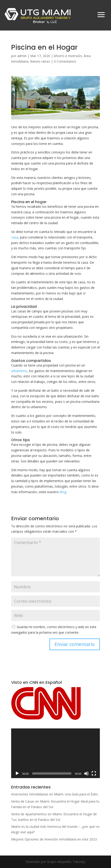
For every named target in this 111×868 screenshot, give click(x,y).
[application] (55, 753)
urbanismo (19, 371)
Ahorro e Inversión (68, 56)
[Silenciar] (86, 773)
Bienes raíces (40, 61)
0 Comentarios (65, 61)
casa (15, 237)
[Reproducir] (17, 773)
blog (63, 492)
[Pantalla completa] (94, 773)
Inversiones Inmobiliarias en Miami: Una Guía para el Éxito (55, 794)
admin (22, 56)
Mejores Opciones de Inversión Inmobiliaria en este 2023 (54, 839)
